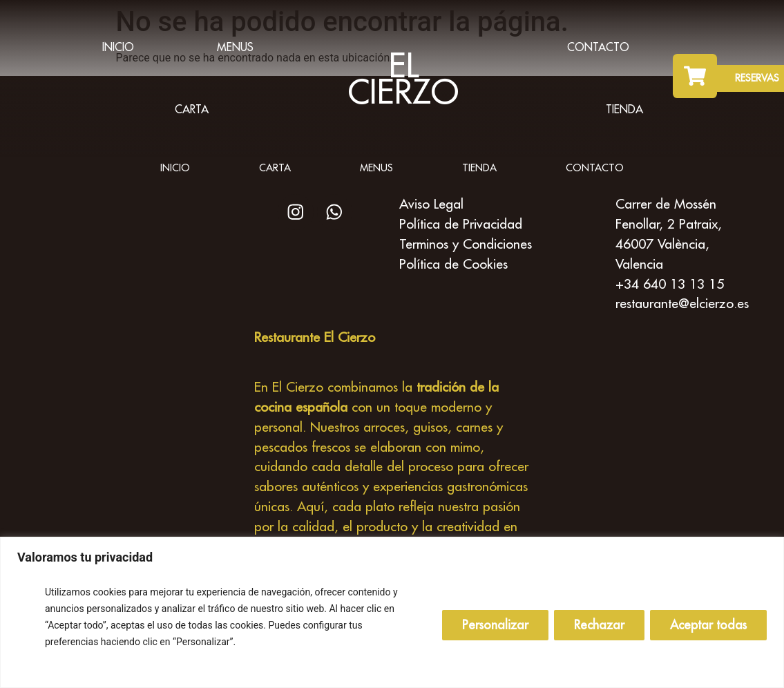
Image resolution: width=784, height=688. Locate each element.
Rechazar (599, 625)
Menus (235, 47)
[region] (392, 612)
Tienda (624, 109)
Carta (192, 109)
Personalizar (495, 625)
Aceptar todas (708, 625)
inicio (118, 47)
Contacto (598, 47)
